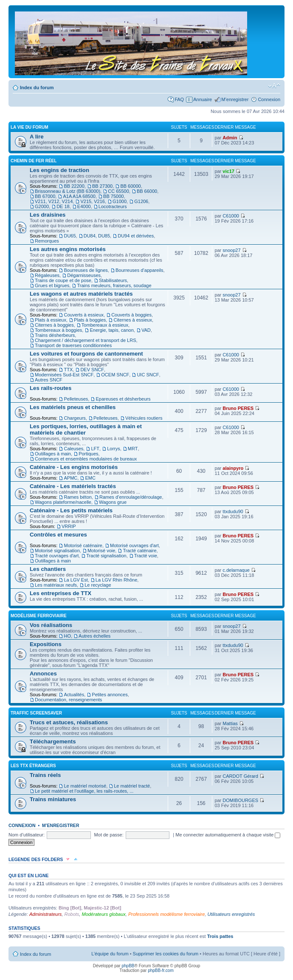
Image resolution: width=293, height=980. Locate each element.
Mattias (230, 723)
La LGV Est (76, 580)
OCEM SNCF (115, 375)
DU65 (70, 236)
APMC (70, 478)
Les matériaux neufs (56, 585)
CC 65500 (118, 191)
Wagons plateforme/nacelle (63, 502)
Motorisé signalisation (57, 551)
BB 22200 (74, 186)
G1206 (141, 201)
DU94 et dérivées (136, 236)
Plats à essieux (51, 320)
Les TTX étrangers (33, 766)
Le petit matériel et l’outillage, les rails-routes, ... (84, 791)
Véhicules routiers (144, 418)
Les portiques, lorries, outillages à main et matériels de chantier (86, 429)
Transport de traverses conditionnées (73, 345)
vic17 (228, 171)
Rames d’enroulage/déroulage (131, 497)
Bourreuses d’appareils (139, 270)
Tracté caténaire (139, 551)
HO (67, 636)
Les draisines (48, 215)
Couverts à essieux (84, 315)
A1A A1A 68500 (79, 196)
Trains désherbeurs (55, 335)
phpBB (128, 966)
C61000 (231, 216)
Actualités (74, 695)
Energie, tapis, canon (111, 330)
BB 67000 (45, 196)
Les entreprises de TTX (61, 593)
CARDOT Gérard (240, 776)
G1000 (120, 201)
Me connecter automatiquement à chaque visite (228, 835)
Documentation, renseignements (68, 700)
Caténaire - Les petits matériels (71, 510)
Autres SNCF (49, 380)
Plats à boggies (90, 320)
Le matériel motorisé (85, 786)
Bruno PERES (238, 408)
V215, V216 (93, 201)
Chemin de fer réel (34, 161)
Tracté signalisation (106, 556)
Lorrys (114, 449)
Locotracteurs (113, 206)
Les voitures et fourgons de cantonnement (86, 354)
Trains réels (45, 775)
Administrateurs (45, 914)
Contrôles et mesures (58, 535)
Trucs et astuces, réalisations (69, 722)
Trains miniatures (53, 799)
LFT (95, 449)
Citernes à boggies (54, 325)
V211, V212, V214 (54, 201)
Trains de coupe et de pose (63, 280)
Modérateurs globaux (103, 914)
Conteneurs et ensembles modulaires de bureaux (86, 459)
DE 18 (63, 206)
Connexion (269, 99)
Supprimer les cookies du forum (166, 954)
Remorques (47, 241)
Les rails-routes (51, 388)
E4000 (84, 206)
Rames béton (77, 497)
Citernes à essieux (133, 320)
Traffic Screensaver (36, 713)
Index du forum (37, 88)
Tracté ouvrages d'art (57, 556)
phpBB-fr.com (161, 970)
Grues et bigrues (52, 285)
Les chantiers (48, 569)
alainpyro (233, 468)
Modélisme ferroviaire (39, 616)
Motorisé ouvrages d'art (134, 545)
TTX (68, 370)
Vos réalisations (51, 625)
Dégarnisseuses (84, 275)
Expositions (46, 644)
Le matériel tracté (132, 786)
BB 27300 (102, 186)
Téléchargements (53, 741)
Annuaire (203, 99)
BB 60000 (130, 186)
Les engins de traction (59, 170)
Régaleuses (47, 275)
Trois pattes (220, 936)
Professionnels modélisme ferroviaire (166, 914)
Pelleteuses (76, 399)
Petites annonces (110, 695)
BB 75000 (113, 196)
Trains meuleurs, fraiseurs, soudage (114, 285)
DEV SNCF (92, 370)
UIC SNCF (148, 375)
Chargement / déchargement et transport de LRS (85, 340)
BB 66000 (147, 191)
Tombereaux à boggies (58, 330)
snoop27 (231, 250)
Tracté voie (146, 556)
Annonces (43, 674)
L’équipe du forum (110, 954)
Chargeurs (75, 418)
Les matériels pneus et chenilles (73, 407)
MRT (133, 449)
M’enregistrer (235, 99)
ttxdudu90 (233, 511)
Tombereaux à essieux (105, 325)
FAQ (179, 99)
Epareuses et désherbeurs (123, 399)
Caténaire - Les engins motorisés (74, 467)
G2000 (42, 206)
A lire (37, 137)
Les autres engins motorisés (68, 249)
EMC (90, 478)
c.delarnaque (236, 570)
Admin (230, 138)
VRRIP (69, 526)
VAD (146, 330)
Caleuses (73, 449)
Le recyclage (98, 585)
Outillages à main (53, 454)
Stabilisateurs (113, 280)
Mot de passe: (109, 835)
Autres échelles (94, 636)
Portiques (88, 454)
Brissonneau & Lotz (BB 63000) (68, 191)
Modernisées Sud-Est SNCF (64, 375)
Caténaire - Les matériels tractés (73, 486)
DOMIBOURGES (240, 800)
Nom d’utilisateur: (27, 835)
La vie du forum (30, 127)
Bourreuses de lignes (86, 270)
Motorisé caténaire (83, 545)
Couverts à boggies (131, 315)
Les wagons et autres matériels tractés (81, 294)
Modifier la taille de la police (274, 86)
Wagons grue (113, 502)
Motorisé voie (101, 551)
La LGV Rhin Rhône (116, 580)
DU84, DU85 (97, 236)
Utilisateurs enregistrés (231, 914)
